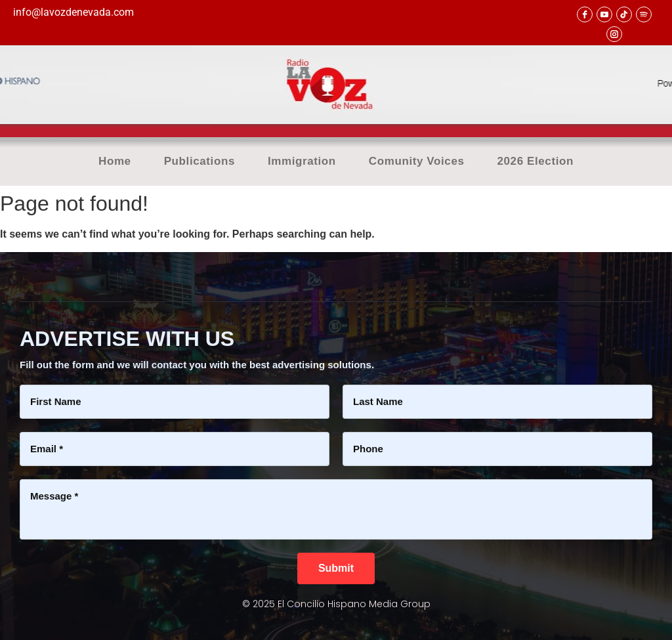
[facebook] (585, 14)
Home (115, 161)
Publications (199, 161)
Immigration (302, 161)
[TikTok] (624, 14)
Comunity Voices (417, 161)
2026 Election (535, 161)
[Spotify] (644, 14)
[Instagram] (614, 34)
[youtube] (604, 14)
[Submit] (336, 568)
